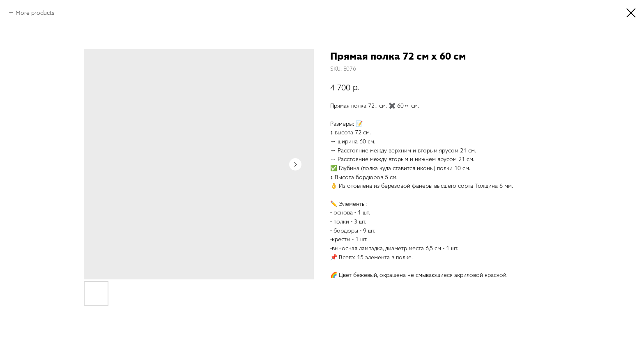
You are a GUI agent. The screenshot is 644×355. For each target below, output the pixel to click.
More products (35, 13)
